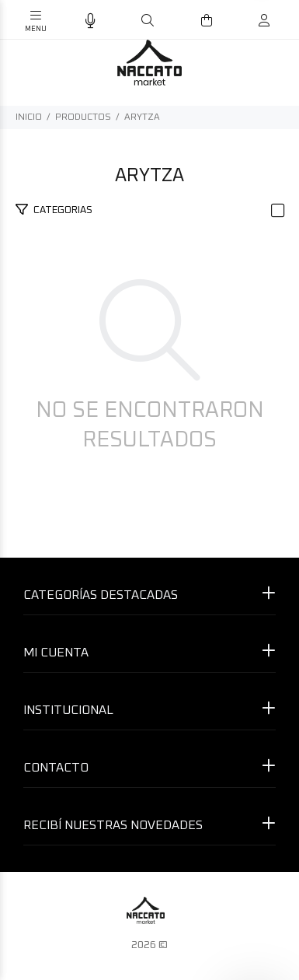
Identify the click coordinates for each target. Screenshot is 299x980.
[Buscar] (148, 21)
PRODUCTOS (83, 117)
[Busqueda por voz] (90, 21)
